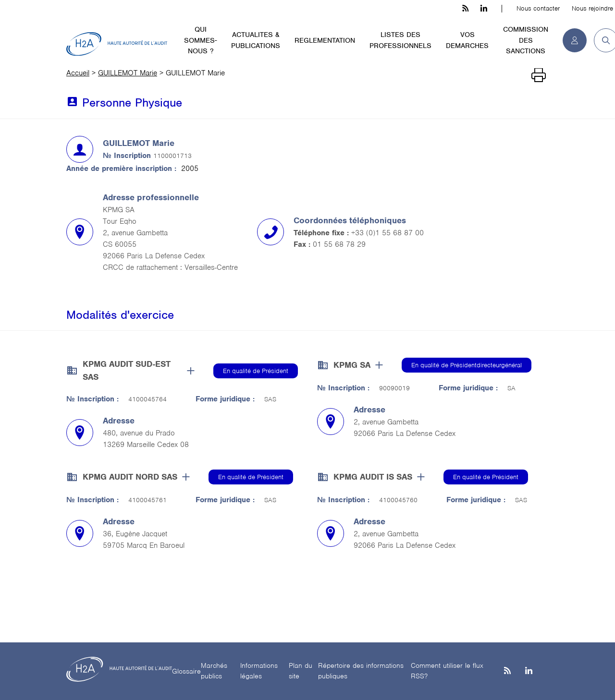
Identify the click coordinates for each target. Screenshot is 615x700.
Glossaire (186, 671)
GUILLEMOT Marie (128, 73)
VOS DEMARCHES (467, 40)
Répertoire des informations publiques (361, 671)
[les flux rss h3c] (465, 9)
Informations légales (259, 671)
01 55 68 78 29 (339, 244)
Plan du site (301, 671)
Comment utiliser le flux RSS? (447, 671)
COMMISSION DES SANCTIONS (526, 40)
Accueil (78, 73)
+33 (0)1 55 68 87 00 (387, 233)
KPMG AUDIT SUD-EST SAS (127, 370)
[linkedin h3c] (484, 9)
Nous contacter (538, 8)
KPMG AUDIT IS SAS (373, 477)
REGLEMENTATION (325, 40)
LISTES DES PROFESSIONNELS (400, 40)
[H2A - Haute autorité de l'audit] (117, 44)
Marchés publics (214, 671)
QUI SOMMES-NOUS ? (200, 40)
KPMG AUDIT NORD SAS (130, 477)
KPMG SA (352, 365)
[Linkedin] (529, 671)
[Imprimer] (539, 75)
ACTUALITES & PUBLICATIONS (256, 40)
